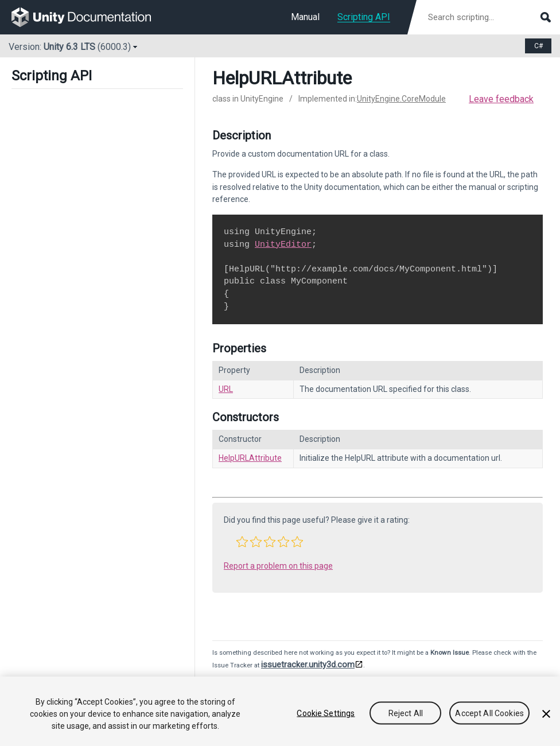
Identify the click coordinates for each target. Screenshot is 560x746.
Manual (305, 17)
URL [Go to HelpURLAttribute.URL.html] (226, 389)
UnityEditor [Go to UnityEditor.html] (283, 244)
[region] (280, 711)
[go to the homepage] (89, 17)
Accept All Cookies (489, 713)
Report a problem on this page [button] (278, 566)
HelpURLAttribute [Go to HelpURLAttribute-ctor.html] (250, 458)
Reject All (406, 713)
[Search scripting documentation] (488, 17)
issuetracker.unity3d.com (308, 665)
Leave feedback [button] (501, 99)
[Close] (546, 714)
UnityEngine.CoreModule (401, 99)
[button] (242, 542)
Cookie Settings (326, 713)
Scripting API (364, 17)
